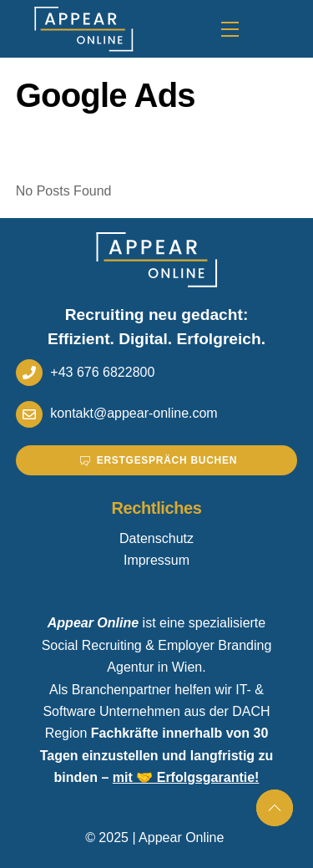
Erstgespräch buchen (159, 460)
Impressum (156, 560)
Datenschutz (156, 538)
